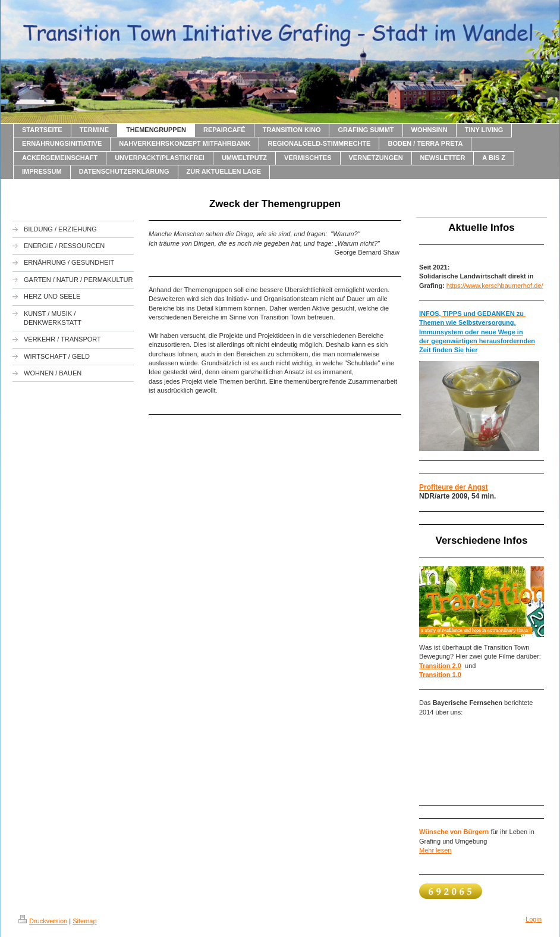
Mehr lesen (435, 850)
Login (534, 919)
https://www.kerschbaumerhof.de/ (495, 286)
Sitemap (84, 921)
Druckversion (43, 921)
